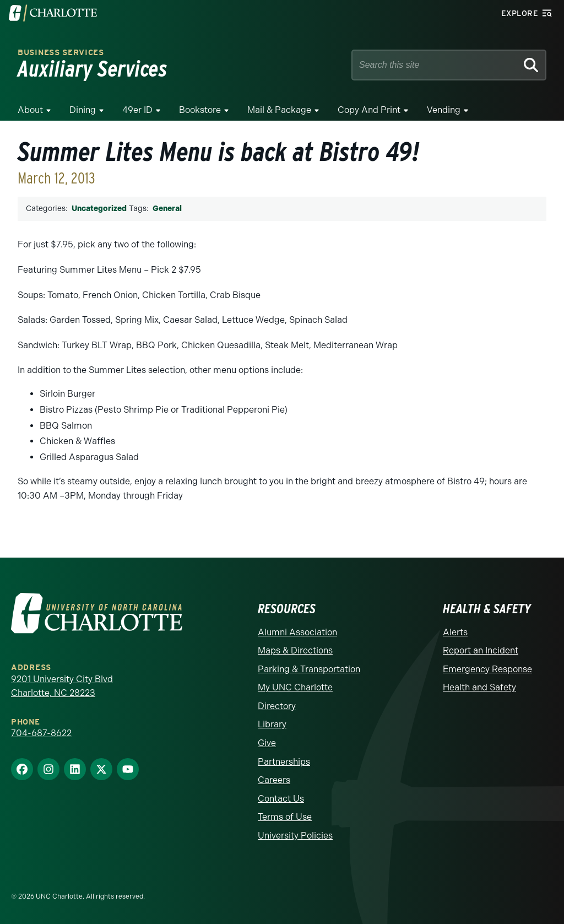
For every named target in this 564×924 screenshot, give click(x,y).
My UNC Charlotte (295, 687)
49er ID (137, 110)
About (30, 110)
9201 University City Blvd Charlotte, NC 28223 (62, 686)
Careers (274, 780)
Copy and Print (369, 110)
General (167, 209)
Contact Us (281, 799)
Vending (444, 110)
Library (272, 724)
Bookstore (200, 110)
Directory (277, 706)
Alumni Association (297, 632)
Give (267, 743)
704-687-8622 (41, 733)
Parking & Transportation (309, 669)
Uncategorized (99, 209)
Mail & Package (279, 110)
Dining (83, 110)
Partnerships (284, 762)
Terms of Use (285, 817)
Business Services (61, 53)
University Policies (295, 836)
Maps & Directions (295, 650)
